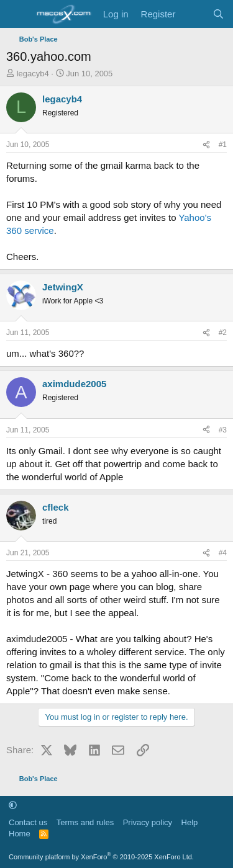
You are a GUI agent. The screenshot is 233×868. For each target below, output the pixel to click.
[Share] (206, 145)
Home (20, 834)
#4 (223, 553)
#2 (223, 333)
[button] (13, 805)
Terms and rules (85, 822)
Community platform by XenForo (101, 857)
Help (190, 822)
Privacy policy (148, 822)
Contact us (28, 822)
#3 (223, 430)
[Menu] (17, 14)
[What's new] (194, 14)
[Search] (218, 14)
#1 (223, 145)
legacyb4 (33, 74)
